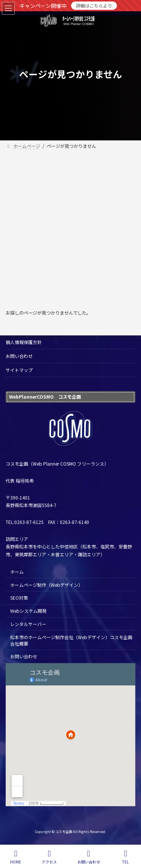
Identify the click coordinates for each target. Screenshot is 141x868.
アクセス (49, 857)
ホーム (17, 572)
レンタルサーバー (28, 624)
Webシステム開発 (28, 611)
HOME (16, 857)
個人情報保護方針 (24, 342)
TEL (126, 857)
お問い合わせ (19, 356)
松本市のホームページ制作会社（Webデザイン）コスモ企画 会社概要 (71, 640)
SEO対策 (19, 598)
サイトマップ (19, 370)
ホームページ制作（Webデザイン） (46, 584)
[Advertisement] (70, 226)
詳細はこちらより (94, 5)
